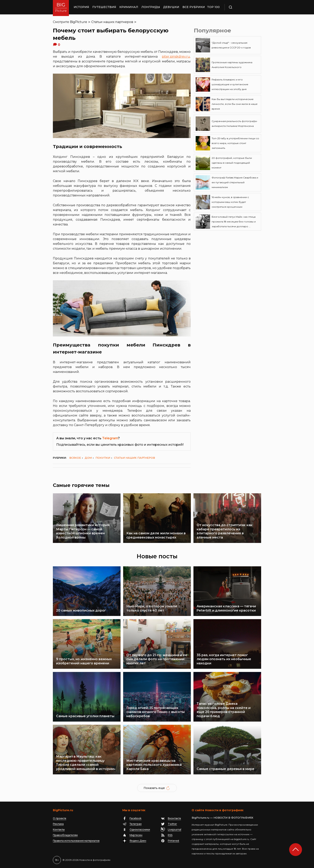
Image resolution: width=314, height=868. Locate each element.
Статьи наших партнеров (112, 22)
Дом (88, 458)
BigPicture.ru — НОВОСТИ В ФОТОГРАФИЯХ (222, 818)
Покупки (103, 458)
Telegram (110, 438)
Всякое (75, 458)
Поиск (242, 7)
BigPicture (78, 22)
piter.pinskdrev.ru (176, 57)
